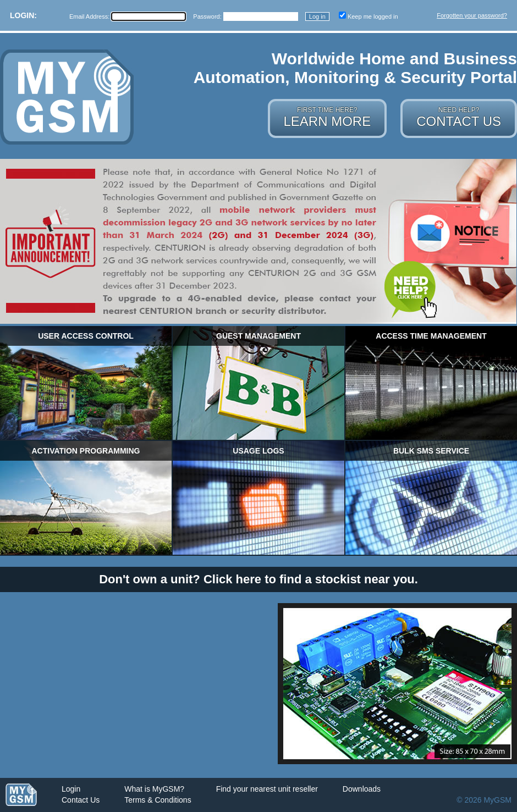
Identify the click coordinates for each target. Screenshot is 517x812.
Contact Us (81, 800)
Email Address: (90, 16)
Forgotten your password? (472, 15)
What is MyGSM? (154, 789)
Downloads (362, 789)
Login (71, 789)
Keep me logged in (373, 16)
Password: (208, 16)
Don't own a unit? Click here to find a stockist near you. (258, 579)
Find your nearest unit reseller (267, 789)
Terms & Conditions (158, 800)
